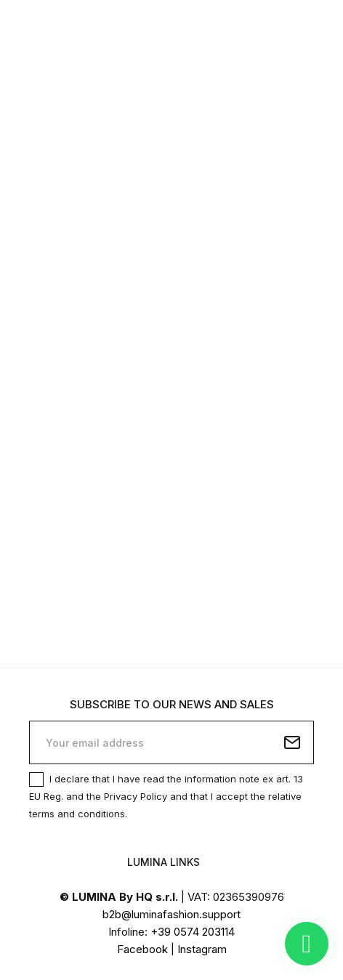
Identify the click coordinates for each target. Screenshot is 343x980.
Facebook (142, 949)
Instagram (202, 949)
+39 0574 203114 (193, 932)
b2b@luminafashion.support (171, 914)
